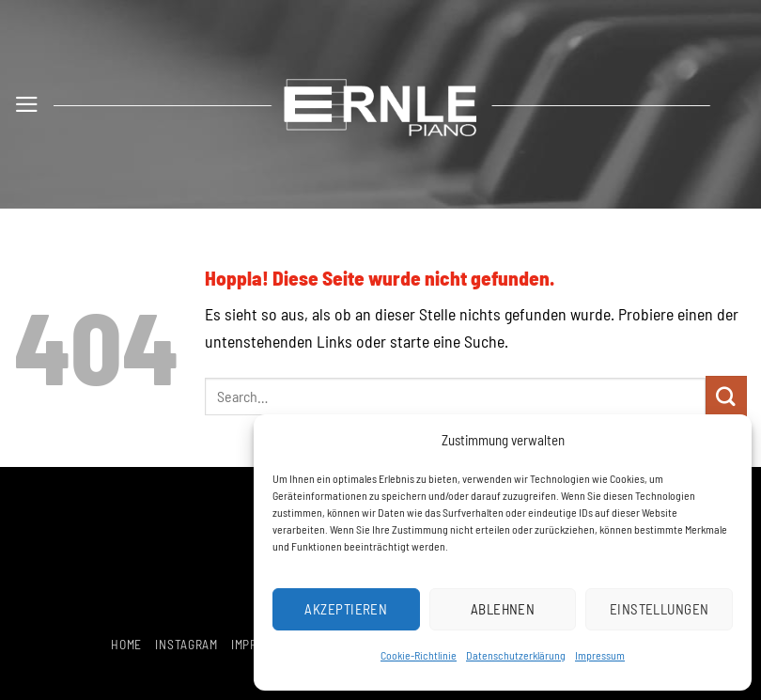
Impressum (600, 655)
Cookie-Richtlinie (419, 655)
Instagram (186, 644)
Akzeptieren (346, 609)
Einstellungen (660, 609)
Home (126, 644)
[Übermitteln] (726, 396)
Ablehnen (503, 609)
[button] (27, 104)
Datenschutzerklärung (516, 655)
